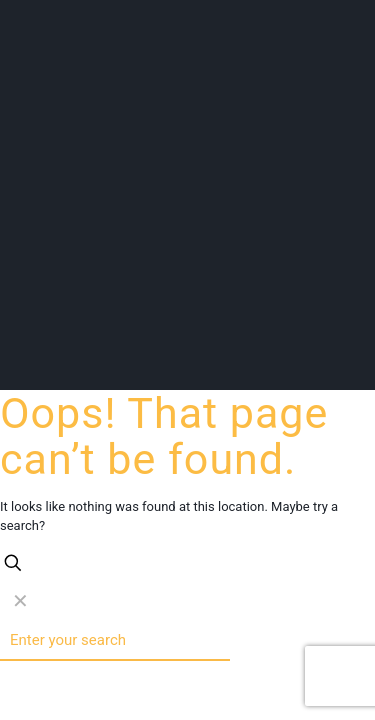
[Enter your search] (115, 641)
